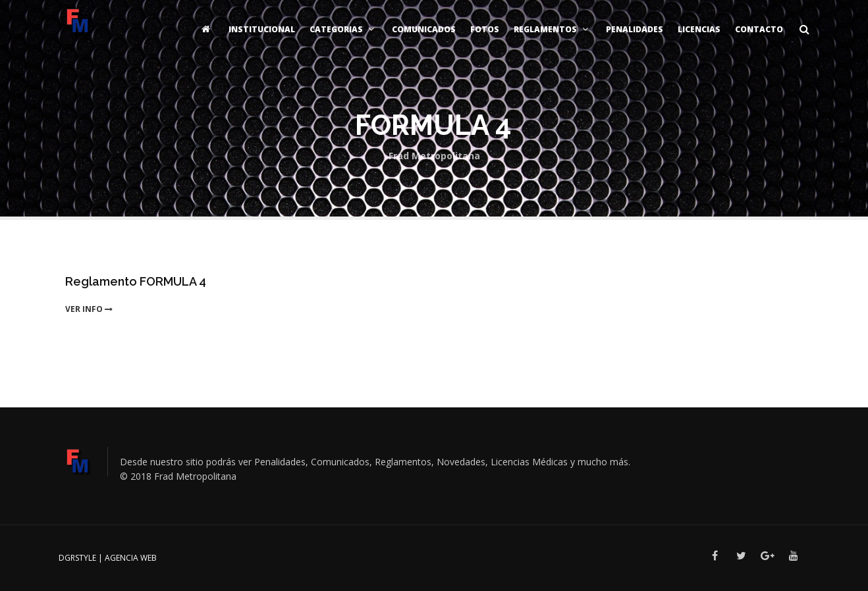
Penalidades (635, 29)
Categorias (343, 29)
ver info (89, 309)
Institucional (262, 29)
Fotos (485, 29)
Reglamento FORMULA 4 (136, 281)
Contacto (759, 29)
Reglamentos (553, 29)
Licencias (699, 29)
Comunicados (424, 29)
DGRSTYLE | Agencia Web (108, 558)
